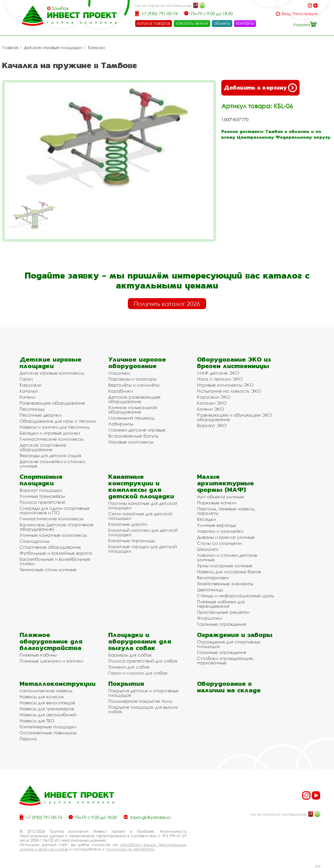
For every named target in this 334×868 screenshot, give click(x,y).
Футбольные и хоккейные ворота (56, 553)
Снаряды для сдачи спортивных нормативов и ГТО (55, 510)
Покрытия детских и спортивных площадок (143, 693)
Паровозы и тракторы (132, 379)
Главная (10, 48)
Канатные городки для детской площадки (143, 549)
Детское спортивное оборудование (43, 447)
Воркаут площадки (41, 490)
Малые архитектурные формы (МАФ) (225, 483)
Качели (27, 397)
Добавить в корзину (260, 88)
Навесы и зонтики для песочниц (55, 427)
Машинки (119, 373)
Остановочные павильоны (48, 733)
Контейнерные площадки (48, 727)
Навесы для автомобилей (48, 715)
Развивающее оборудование (52, 403)
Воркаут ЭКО (212, 425)
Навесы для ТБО (37, 721)
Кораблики (121, 391)
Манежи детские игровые (137, 430)
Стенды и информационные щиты (235, 596)
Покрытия (126, 684)
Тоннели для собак (129, 667)
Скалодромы (34, 541)
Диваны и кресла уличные (226, 537)
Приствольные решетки (223, 612)
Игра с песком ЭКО (220, 379)
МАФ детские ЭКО (218, 373)
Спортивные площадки (41, 480)
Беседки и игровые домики (50, 433)
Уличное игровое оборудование (137, 363)
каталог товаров (154, 23)
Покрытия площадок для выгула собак (143, 709)
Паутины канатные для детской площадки (143, 505)
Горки (26, 379)
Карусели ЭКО (214, 397)
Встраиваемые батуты (133, 436)
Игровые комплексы (131, 442)
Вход (286, 14)
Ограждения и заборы (235, 635)
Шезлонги (208, 549)
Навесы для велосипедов (47, 703)
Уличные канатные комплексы (53, 535)
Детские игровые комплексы (52, 373)
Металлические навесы (46, 691)
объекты (222, 23)
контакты (245, 23)
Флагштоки (209, 618)
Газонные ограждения (222, 624)
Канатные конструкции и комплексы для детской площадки (141, 486)
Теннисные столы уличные (48, 569)
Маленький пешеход (131, 418)
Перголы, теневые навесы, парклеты (226, 511)
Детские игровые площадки (53, 48)
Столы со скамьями (219, 543)
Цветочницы (210, 590)
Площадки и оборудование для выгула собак (140, 641)
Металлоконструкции (58, 684)
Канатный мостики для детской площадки (143, 532)
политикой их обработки (130, 849)
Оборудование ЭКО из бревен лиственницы (234, 363)
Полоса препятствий (42, 502)
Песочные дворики (40, 415)
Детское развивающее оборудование (134, 399)
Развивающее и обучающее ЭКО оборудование (235, 417)
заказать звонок (192, 23)
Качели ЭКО (211, 409)
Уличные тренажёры (42, 496)
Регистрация (305, 14)
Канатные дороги (128, 524)
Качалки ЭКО (212, 403)
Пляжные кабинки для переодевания (221, 604)
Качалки (96, 48)
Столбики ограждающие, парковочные (226, 660)
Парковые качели (217, 503)
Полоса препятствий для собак (143, 661)
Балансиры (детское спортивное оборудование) (57, 527)
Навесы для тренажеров (47, 709)
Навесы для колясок (42, 697)
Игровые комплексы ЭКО (225, 385)
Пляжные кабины (38, 655)
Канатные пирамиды (132, 541)
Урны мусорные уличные (225, 566)
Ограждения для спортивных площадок (229, 644)
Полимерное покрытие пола (140, 701)
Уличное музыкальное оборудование (133, 410)
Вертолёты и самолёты (134, 385)
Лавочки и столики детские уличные (227, 557)
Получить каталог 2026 (167, 304)
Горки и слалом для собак (138, 673)
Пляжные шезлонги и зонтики (51, 661)
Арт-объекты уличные (220, 497)
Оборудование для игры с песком (58, 421)
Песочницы (32, 409)
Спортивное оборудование (50, 547)
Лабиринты (121, 424)
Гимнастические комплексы (51, 439)
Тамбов (60, 8)
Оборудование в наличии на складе (229, 687)
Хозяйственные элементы (225, 584)
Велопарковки (213, 578)
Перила (28, 739)
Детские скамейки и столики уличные (52, 464)
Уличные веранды (216, 525)
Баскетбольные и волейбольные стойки (55, 561)
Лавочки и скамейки (220, 531)
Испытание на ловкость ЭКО (229, 391)
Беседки (206, 519)
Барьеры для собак (130, 655)
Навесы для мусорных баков (229, 572)
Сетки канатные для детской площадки (140, 516)
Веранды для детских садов (50, 455)
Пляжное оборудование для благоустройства (51, 641)
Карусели (31, 385)
